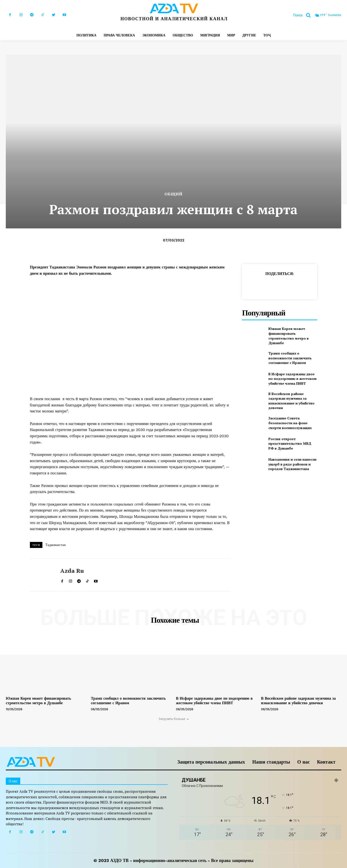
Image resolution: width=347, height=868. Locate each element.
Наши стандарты (271, 762)
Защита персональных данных (211, 762)
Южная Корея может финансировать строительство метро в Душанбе (289, 336)
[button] (304, 15)
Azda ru (72, 571)
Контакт (326, 762)
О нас (304, 762)
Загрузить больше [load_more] (174, 719)
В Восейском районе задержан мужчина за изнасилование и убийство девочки (291, 401)
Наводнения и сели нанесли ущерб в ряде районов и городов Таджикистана (292, 464)
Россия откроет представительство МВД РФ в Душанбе (290, 444)
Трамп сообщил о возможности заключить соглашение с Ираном (290, 358)
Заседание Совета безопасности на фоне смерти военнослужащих (290, 423)
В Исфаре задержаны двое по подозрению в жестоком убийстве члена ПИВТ (293, 379)
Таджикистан (56, 545)
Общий (174, 194)
